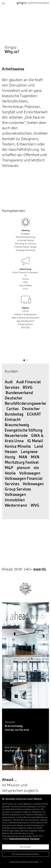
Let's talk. (7, 754)
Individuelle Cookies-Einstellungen (26, 862)
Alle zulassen (26, 847)
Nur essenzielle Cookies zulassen (26, 854)
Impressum (35, 839)
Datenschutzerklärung (19, 839)
